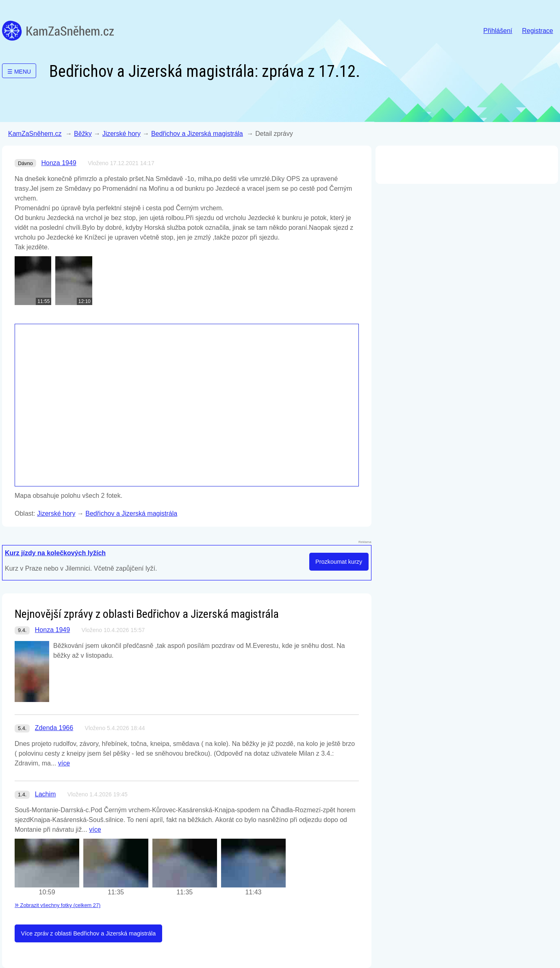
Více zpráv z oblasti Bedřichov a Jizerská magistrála (88, 933)
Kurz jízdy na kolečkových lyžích (55, 553)
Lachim (46, 794)
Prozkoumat (339, 562)
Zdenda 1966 (54, 728)
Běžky (83, 134)
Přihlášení (498, 31)
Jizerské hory (122, 134)
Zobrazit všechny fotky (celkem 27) (58, 905)
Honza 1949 (59, 163)
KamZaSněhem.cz (58, 31)
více (64, 763)
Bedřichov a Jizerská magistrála (197, 134)
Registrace (538, 31)
